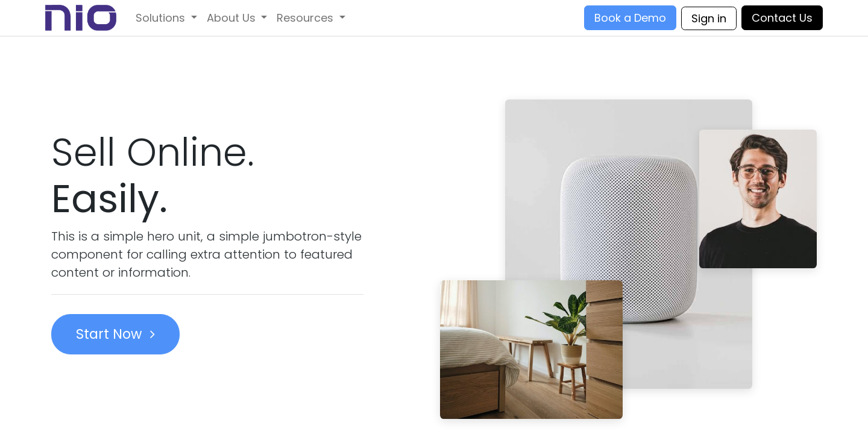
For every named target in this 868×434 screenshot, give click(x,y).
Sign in (709, 18)
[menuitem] (166, 18)
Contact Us (782, 18)
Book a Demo (630, 18)
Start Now (115, 334)
